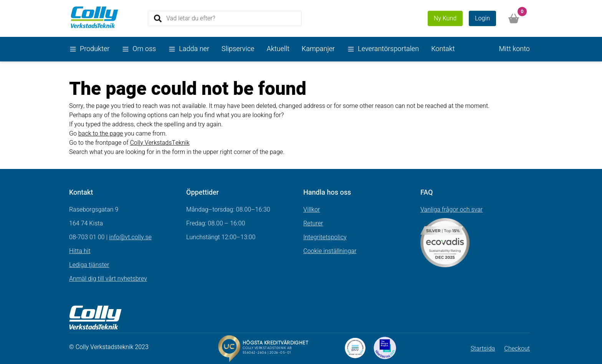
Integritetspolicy (325, 237)
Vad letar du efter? (191, 18)
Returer (313, 223)
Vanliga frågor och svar (451, 210)
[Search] (225, 18)
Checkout (517, 349)
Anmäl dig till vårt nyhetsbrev (108, 279)
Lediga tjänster (89, 265)
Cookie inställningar (330, 251)
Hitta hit (80, 251)
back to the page (101, 134)
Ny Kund (445, 18)
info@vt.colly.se (130, 237)
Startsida (483, 349)
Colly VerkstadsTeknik (160, 143)
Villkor (312, 210)
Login (482, 18)
